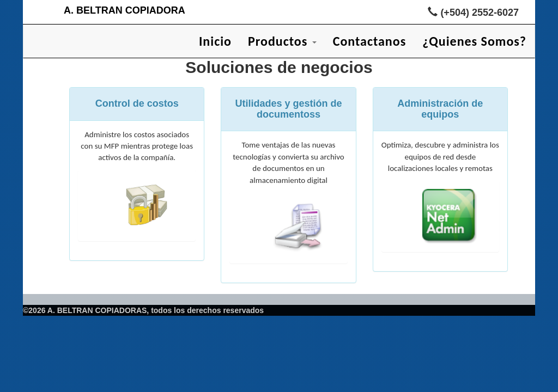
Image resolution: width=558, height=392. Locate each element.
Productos (282, 41)
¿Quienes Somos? (474, 41)
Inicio (215, 41)
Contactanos (370, 41)
